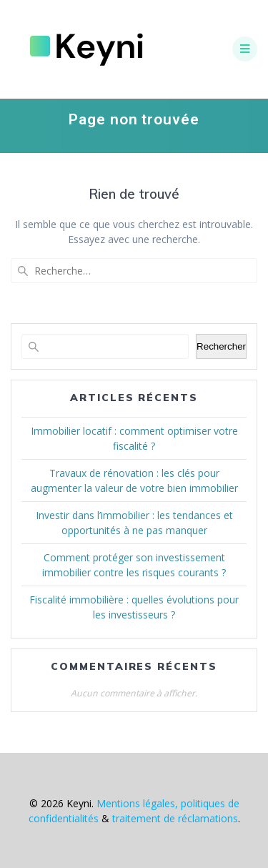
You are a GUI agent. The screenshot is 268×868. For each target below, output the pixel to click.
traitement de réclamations (175, 818)
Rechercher (221, 346)
